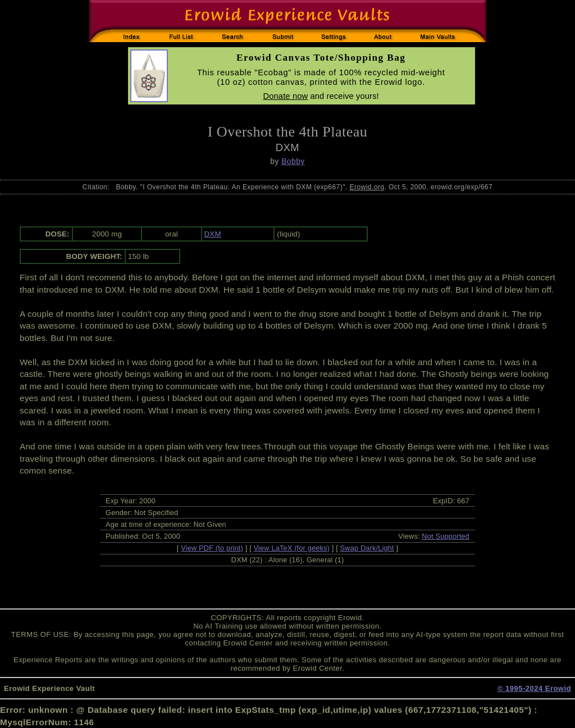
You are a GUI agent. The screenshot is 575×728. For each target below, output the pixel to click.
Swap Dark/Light (367, 548)
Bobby (293, 161)
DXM (213, 234)
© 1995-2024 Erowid (534, 688)
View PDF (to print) (212, 548)
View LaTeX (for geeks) (292, 548)
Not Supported (446, 536)
